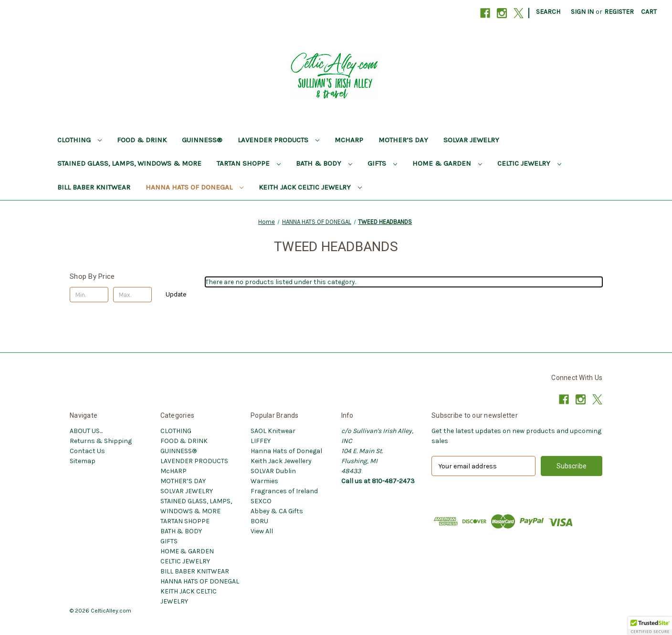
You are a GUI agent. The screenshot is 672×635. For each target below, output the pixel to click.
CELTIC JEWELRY (529, 163)
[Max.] (132, 295)
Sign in (582, 12)
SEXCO (261, 501)
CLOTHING (79, 140)
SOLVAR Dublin (273, 471)
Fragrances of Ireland (284, 491)
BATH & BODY (324, 163)
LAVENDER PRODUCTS (278, 140)
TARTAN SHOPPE (249, 163)
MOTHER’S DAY (403, 140)
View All (262, 531)
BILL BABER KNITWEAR (94, 187)
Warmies (264, 481)
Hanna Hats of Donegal (286, 451)
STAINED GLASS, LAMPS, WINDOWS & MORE (129, 163)
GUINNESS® (202, 140)
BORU (259, 521)
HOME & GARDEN (447, 163)
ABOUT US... (86, 431)
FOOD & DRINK (142, 140)
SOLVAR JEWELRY (471, 140)
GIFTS (382, 163)
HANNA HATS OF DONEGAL (194, 187)
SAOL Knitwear (273, 431)
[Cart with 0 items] (649, 12)
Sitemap (83, 461)
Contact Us (87, 451)
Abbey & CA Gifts (277, 511)
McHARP (349, 140)
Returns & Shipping (101, 441)
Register (619, 12)
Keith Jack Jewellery (281, 461)
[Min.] (89, 295)
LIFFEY (261, 441)
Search (548, 12)
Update (176, 294)
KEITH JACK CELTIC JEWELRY (310, 187)
